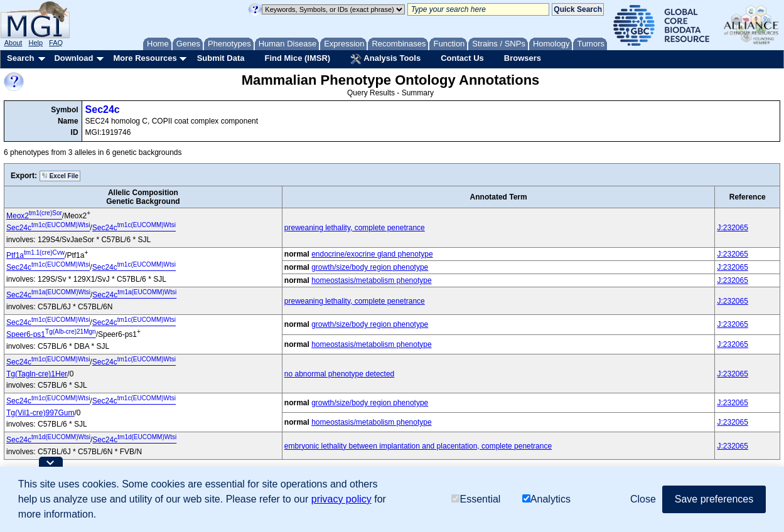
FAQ (56, 43)
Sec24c (103, 109)
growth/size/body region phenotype (370, 267)
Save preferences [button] (714, 499)
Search (20, 58)
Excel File (60, 176)
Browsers (523, 58)
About (13, 43)
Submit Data (221, 58)
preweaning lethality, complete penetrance (355, 228)
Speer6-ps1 (51, 334)
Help (35, 43)
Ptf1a (35, 255)
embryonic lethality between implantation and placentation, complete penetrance (418, 446)
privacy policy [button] (341, 499)
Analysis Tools (385, 59)
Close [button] (643, 499)
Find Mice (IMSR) (297, 58)
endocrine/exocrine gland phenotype (372, 254)
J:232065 (732, 228)
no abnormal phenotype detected (339, 374)
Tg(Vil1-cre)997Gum (40, 413)
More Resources (145, 58)
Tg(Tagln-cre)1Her (37, 374)
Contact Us (462, 58)
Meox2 (34, 216)
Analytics (546, 499)
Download (73, 58)
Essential (476, 499)
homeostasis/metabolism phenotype (371, 280)
